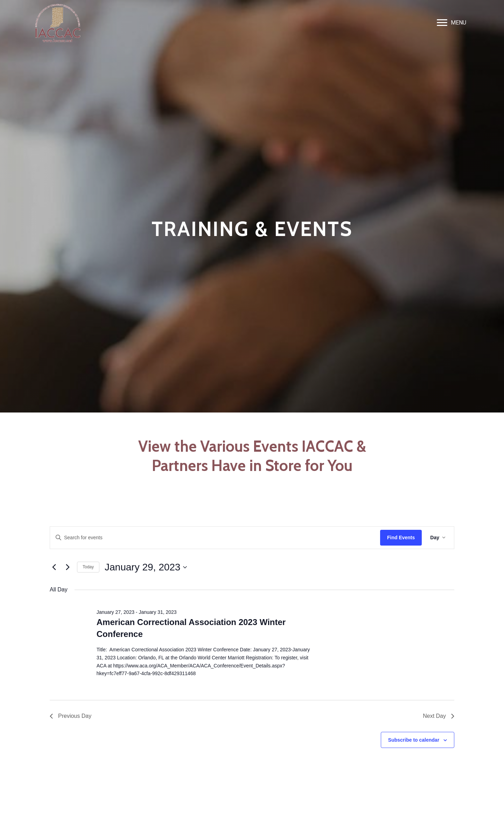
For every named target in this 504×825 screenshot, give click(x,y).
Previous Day (71, 716)
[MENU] (451, 23)
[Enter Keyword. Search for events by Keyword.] (215, 538)
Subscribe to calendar (414, 740)
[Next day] (68, 567)
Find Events (401, 538)
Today (88, 567)
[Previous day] (54, 567)
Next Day (439, 716)
